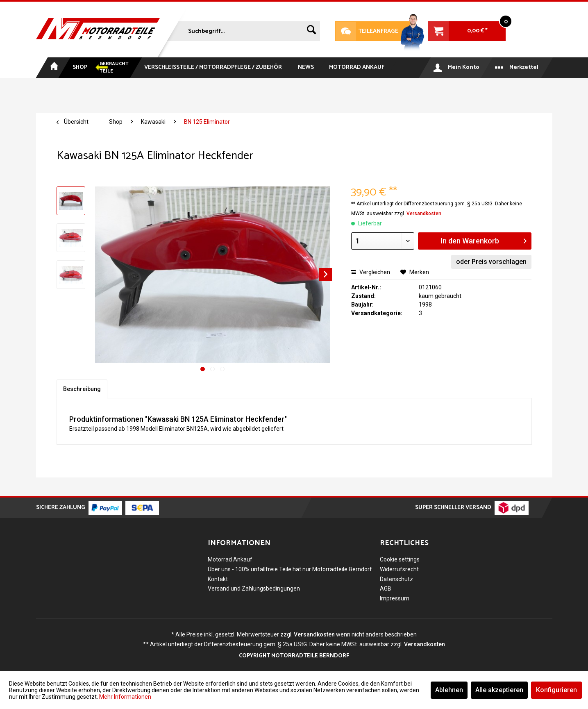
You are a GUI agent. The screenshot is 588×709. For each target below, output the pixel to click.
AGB (386, 589)
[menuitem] (243, 30)
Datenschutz (396, 579)
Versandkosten (424, 214)
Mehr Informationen (125, 697)
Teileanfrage (367, 31)
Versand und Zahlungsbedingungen (254, 589)
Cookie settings (400, 559)
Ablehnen (449, 690)
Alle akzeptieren (499, 690)
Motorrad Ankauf (230, 559)
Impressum (395, 598)
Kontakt (218, 579)
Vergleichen (371, 272)
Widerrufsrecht (399, 569)
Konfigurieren (556, 690)
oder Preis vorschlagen (491, 262)
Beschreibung (82, 389)
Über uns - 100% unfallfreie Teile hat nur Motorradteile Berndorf (290, 569)
